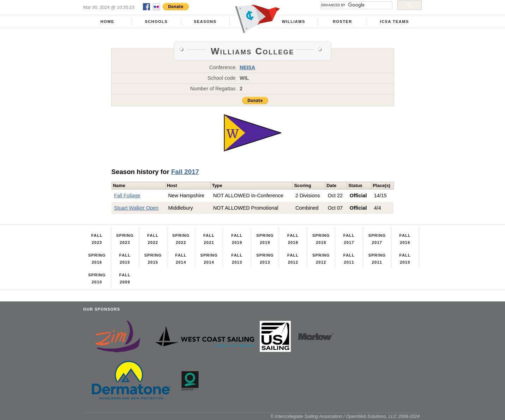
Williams (294, 22)
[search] (356, 5)
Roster (342, 22)
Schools (156, 22)
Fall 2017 (185, 172)
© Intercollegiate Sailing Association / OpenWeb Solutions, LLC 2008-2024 (345, 416)
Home (107, 22)
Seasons (205, 22)
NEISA (247, 67)
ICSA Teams (395, 22)
